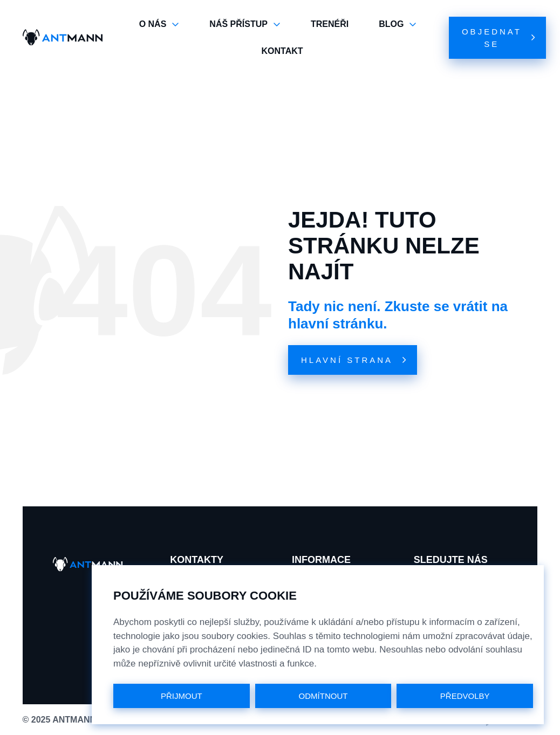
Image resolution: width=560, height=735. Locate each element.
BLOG (398, 24)
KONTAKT (282, 51)
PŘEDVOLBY (465, 696)
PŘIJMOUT (182, 696)
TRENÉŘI (330, 24)
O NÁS (159, 24)
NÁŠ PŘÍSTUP (245, 24)
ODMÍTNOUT (323, 696)
